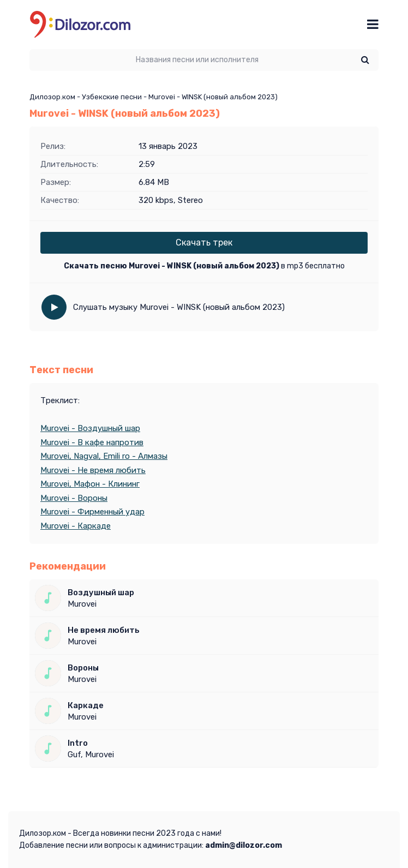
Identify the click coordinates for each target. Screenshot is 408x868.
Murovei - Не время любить (93, 470)
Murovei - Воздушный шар (90, 428)
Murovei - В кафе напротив (92, 442)
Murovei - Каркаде (76, 526)
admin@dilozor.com (244, 845)
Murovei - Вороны (74, 498)
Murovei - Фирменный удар (92, 512)
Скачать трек (204, 243)
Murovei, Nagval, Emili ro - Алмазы (104, 456)
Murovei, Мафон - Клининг (90, 484)
